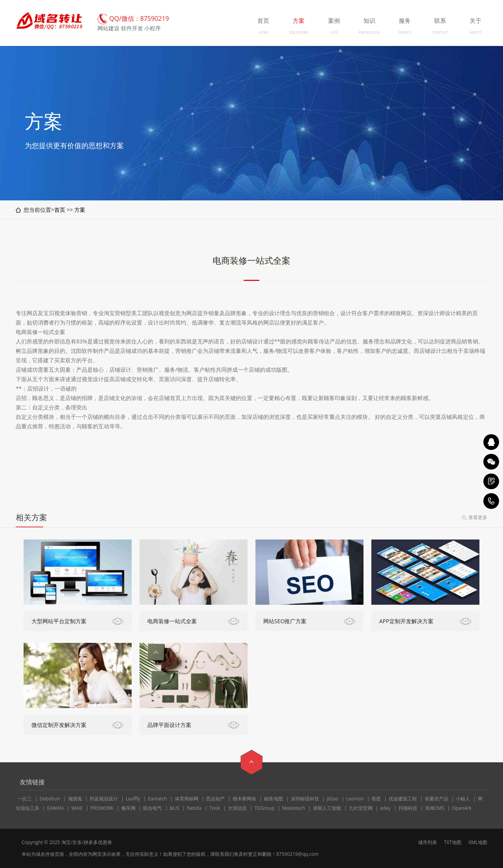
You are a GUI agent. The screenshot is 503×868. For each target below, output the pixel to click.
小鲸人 (463, 799)
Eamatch (157, 799)
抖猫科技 (408, 808)
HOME (263, 32)
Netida (194, 808)
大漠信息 (237, 808)
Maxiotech (294, 808)
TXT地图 (453, 842)
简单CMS (435, 808)
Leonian (355, 799)
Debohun (50, 799)
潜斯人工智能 (327, 808)
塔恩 (376, 799)
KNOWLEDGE (369, 32)
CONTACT (440, 32)
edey (385, 808)
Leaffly (133, 799)
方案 (80, 210)
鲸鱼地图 (274, 799)
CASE (334, 32)
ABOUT (475, 32)
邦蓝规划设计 (104, 799)
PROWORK (102, 808)
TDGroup (264, 808)
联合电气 (152, 808)
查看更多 (478, 517)
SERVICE (405, 32)
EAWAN (55, 808)
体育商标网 (187, 799)
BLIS (174, 808)
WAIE (77, 808)
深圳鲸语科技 (305, 799)
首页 (60, 210)
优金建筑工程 (403, 799)
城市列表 (428, 842)
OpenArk (462, 808)
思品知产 (215, 799)
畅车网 (129, 808)
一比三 (25, 799)
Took (215, 808)
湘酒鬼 (75, 799)
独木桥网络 (244, 799)
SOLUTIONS (298, 32)
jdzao (332, 799)
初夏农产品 (437, 799)
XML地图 (478, 842)
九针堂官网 (361, 808)
